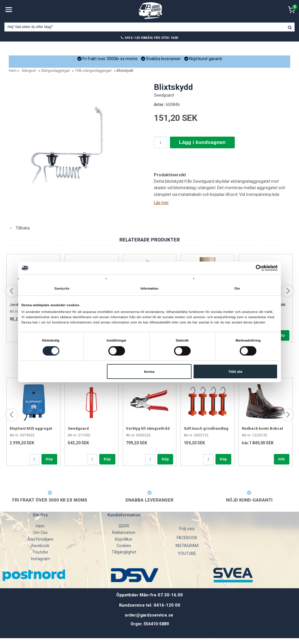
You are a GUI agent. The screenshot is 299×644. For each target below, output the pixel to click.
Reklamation (124, 532)
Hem (13, 71)
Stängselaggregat (55, 71)
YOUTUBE (187, 554)
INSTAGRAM (187, 546)
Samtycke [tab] (62, 289)
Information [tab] (150, 289)
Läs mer (161, 203)
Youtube (40, 552)
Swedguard (164, 95)
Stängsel (29, 71)
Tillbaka (19, 228)
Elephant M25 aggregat (31, 428)
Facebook (40, 546)
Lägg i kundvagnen (202, 142)
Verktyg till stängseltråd (148, 428)
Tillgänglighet (124, 552)
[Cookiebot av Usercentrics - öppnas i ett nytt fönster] (252, 268)
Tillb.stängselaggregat (93, 71)
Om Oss (40, 532)
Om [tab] (237, 289)
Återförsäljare (40, 539)
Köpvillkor (124, 539)
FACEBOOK (187, 538)
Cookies (124, 546)
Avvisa (149, 372)
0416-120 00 (135, 38)
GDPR (124, 526)
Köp (281, 335)
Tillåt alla (235, 372)
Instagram (40, 559)
